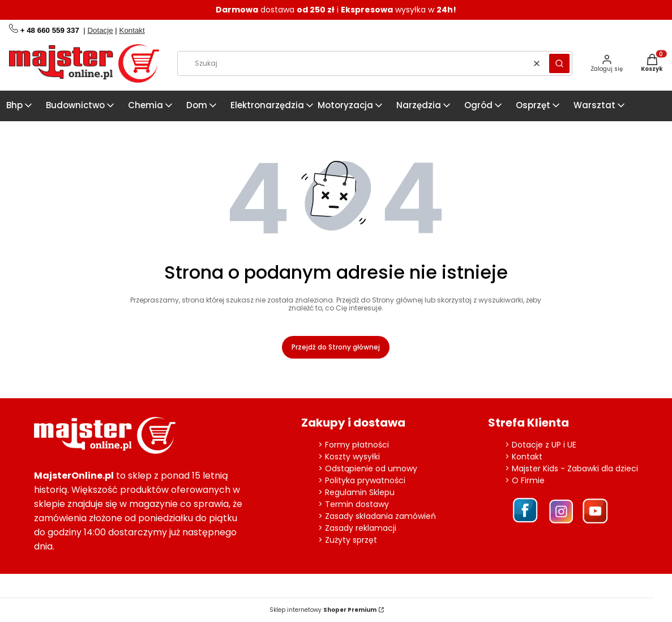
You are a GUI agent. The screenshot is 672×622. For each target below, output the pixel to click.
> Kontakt (524, 457)
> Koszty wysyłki (349, 457)
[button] (559, 63)
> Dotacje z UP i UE (541, 445)
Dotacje (100, 30)
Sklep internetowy (323, 610)
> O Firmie (525, 480)
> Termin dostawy (354, 504)
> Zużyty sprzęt (348, 540)
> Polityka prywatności (362, 480)
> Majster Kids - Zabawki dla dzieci (572, 468)
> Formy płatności (354, 445)
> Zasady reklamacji (357, 528)
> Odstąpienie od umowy (368, 468)
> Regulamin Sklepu (356, 492)
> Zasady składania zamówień (377, 516)
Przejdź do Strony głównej (336, 347)
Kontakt (132, 30)
